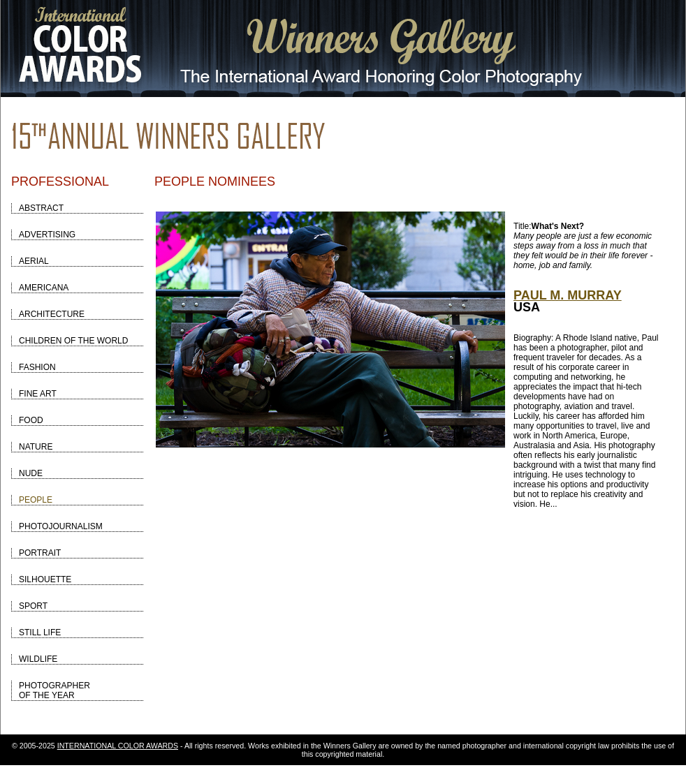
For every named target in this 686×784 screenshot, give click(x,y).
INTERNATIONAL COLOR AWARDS (118, 746)
